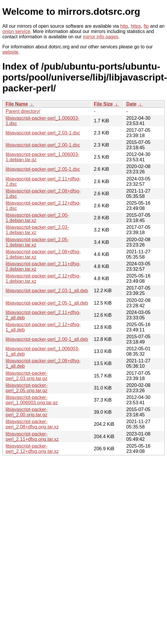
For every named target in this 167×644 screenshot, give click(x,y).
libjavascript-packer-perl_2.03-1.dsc (43, 133)
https (136, 26)
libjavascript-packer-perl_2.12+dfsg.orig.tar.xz (32, 449)
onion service (16, 31)
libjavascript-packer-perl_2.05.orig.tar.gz (27, 388)
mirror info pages (101, 37)
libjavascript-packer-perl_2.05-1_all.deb (47, 303)
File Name (17, 104)
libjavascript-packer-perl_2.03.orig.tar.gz (27, 376)
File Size (103, 104)
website (10, 52)
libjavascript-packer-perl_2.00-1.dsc (43, 145)
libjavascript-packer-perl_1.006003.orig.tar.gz (32, 400)
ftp (146, 26)
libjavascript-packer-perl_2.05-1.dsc (43, 169)
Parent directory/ (23, 111)
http (124, 26)
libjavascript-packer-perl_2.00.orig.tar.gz (27, 412)
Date (131, 104)
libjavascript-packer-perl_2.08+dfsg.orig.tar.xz (32, 424)
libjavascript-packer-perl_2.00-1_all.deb (47, 339)
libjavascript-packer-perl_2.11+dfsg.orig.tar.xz (32, 437)
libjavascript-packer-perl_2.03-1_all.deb (47, 291)
